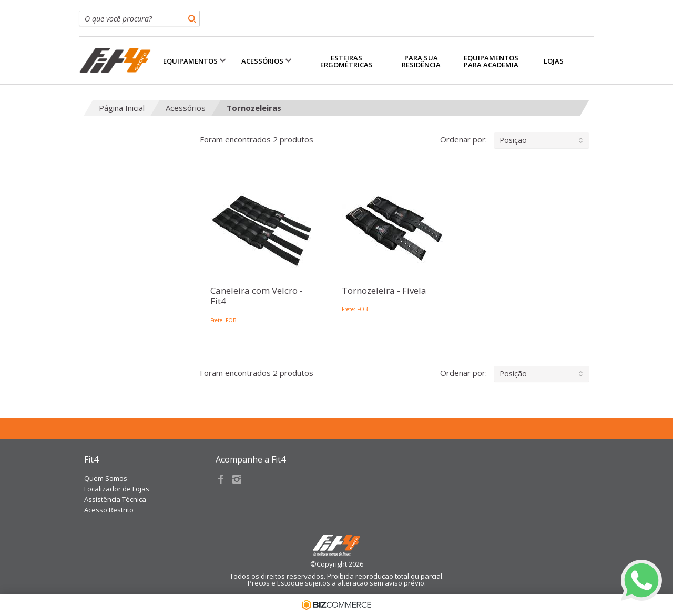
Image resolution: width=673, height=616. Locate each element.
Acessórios (186, 108)
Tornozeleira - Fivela (384, 291)
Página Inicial (122, 108)
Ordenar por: (514, 140)
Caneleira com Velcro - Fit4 (257, 296)
